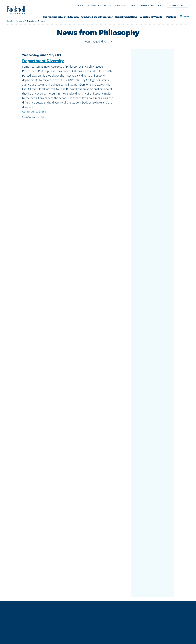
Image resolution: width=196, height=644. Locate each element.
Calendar (121, 5)
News (134, 5)
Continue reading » (34, 111)
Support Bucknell (99, 5)
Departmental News (126, 17)
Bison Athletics (151, 5)
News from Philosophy (15, 21)
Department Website (151, 17)
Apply (80, 5)
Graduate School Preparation (97, 17)
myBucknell (178, 5)
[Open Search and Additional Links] (185, 16)
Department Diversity (36, 21)
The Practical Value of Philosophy (61, 17)
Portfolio (171, 17)
